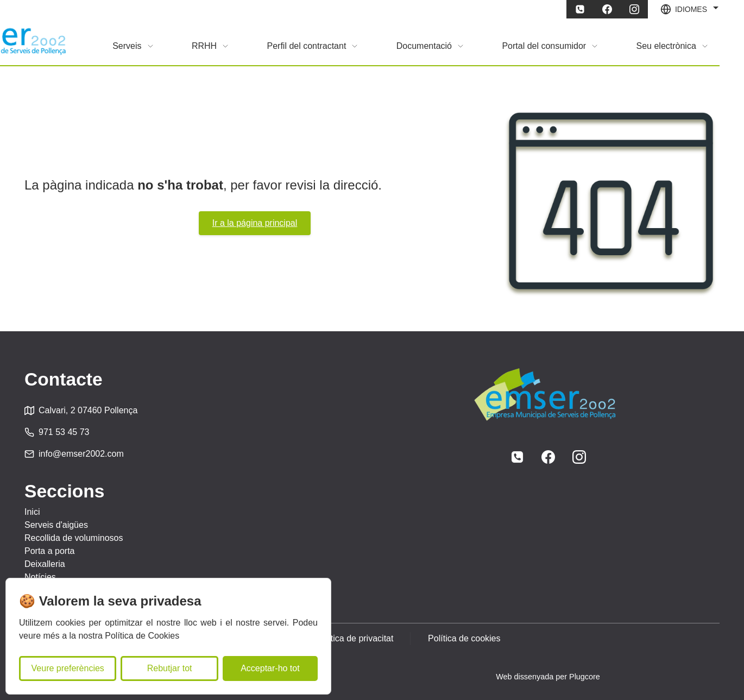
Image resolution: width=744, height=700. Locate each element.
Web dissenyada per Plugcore (548, 677)
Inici (32, 512)
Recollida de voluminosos (74, 538)
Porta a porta (50, 551)
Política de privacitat (354, 638)
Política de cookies (465, 638)
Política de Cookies (142, 636)
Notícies (40, 577)
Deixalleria (45, 564)
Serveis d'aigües (56, 525)
